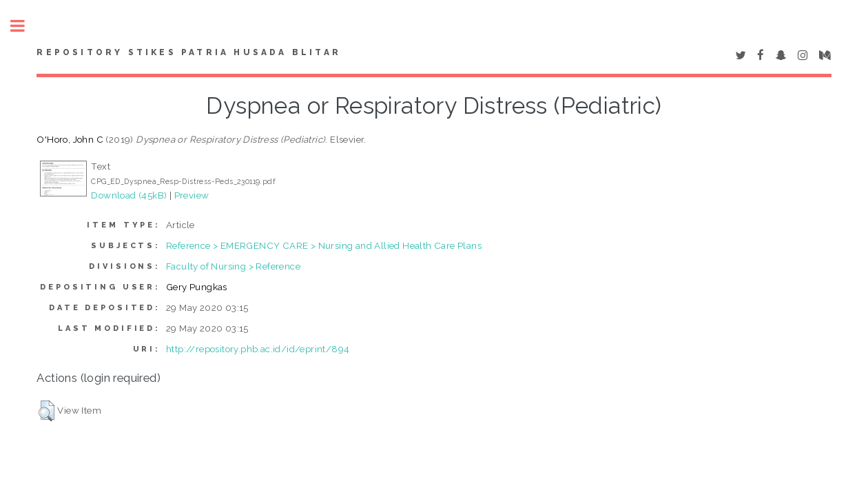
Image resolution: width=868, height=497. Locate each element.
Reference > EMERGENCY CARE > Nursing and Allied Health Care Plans (324, 245)
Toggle (25, 26)
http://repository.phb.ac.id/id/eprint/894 (258, 349)
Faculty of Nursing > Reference (233, 266)
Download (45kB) (129, 195)
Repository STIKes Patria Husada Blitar (189, 52)
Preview (192, 195)
